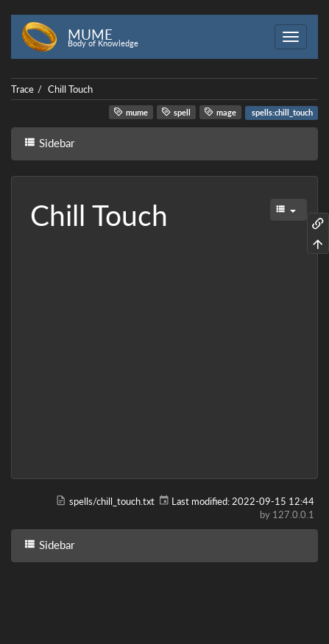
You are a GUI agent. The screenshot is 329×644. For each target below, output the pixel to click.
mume (131, 112)
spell (176, 112)
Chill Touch (70, 89)
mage (220, 112)
